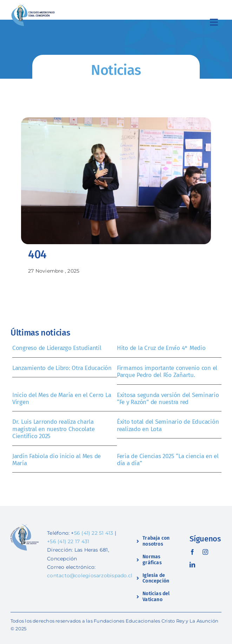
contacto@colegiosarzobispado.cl (90, 575)
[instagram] (205, 552)
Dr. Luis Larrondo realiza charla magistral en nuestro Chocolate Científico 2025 (53, 429)
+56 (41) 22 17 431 (68, 541)
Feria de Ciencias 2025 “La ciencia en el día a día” (168, 460)
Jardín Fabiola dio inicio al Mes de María (57, 460)
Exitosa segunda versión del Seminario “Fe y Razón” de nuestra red (168, 399)
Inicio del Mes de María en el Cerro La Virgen (62, 399)
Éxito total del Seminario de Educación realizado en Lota (168, 425)
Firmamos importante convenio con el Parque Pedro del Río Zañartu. (167, 372)
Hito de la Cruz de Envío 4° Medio (161, 348)
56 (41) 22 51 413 (94, 533)
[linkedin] (192, 565)
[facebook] (192, 552)
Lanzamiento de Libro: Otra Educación (62, 368)
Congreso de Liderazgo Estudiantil (57, 348)
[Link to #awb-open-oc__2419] (214, 22)
